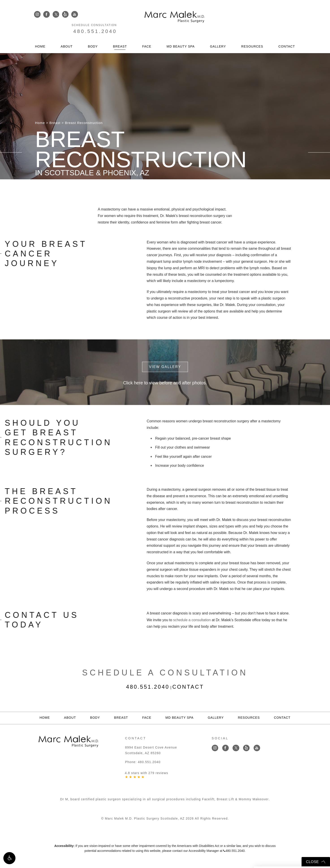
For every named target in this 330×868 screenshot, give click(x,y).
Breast (120, 36)
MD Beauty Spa (181, 36)
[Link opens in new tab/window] (37, 14)
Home (40, 36)
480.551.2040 (274, 20)
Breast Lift (225, 799)
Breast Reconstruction (84, 123)
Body (93, 36)
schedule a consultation (192, 620)
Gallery (218, 36)
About (67, 36)
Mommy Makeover (254, 799)
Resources (252, 36)
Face (147, 36)
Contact (287, 36)
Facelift (208, 799)
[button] (9, 859)
